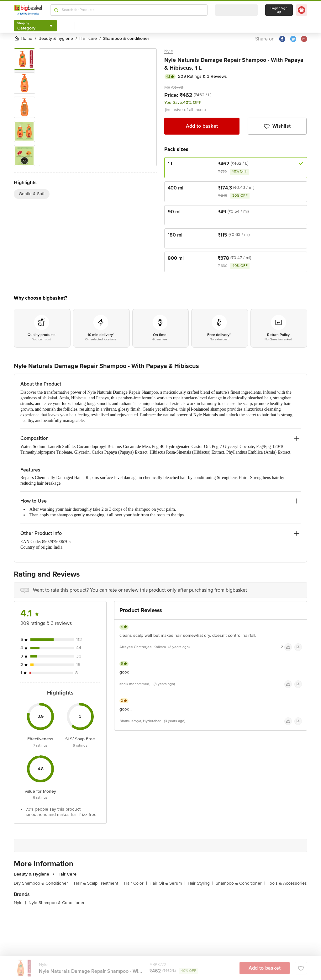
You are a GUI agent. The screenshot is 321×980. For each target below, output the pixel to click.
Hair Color (136, 883)
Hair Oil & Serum (167, 883)
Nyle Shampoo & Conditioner (57, 903)
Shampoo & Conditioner (240, 883)
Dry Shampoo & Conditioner (43, 883)
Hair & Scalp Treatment (98, 883)
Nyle (169, 51)
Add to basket (202, 126)
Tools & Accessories (287, 883)
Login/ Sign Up (279, 10)
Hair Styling (200, 883)
